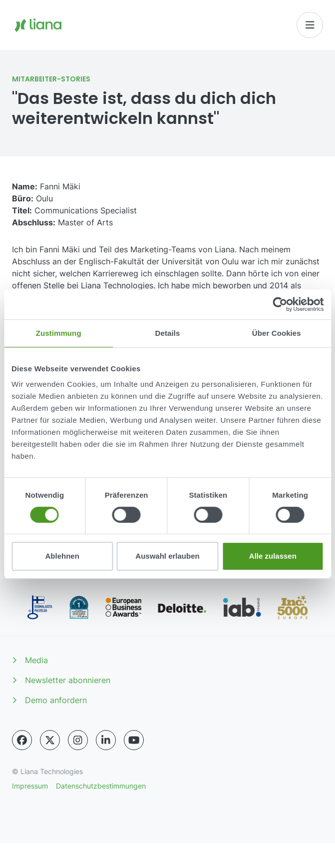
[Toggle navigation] (310, 25)
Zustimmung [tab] (59, 333)
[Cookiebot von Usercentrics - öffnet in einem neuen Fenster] (280, 304)
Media (30, 660)
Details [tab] (168, 333)
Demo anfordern (49, 700)
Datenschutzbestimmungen (101, 786)
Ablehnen (62, 556)
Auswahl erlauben (167, 556)
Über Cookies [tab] (277, 333)
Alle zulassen (273, 556)
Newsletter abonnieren (61, 680)
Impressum (30, 786)
